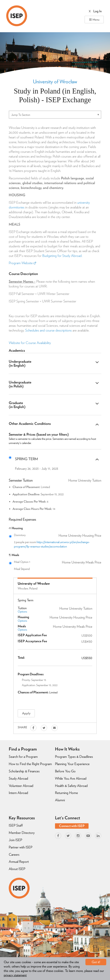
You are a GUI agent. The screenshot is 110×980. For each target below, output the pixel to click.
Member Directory (22, 833)
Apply (26, 713)
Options (22, 611)
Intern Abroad (18, 793)
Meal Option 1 (58, 562)
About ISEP (17, 869)
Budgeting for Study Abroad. (62, 256)
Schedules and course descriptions (48, 330)
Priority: (26, 680)
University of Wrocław (55, 81)
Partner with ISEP (21, 847)
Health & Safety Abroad (71, 786)
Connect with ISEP (72, 826)
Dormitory (58, 535)
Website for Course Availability (30, 343)
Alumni (60, 800)
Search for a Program (23, 757)
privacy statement (15, 975)
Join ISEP (15, 840)
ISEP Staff (16, 825)
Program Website (22, 263)
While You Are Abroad (71, 778)
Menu (94, 20)
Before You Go (65, 771)
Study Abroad (18, 778)
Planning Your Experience (72, 764)
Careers (14, 854)
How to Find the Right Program (30, 764)
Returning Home (66, 793)
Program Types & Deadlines (74, 757)
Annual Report (19, 862)
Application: (29, 685)
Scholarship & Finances (24, 771)
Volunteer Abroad (21, 786)
